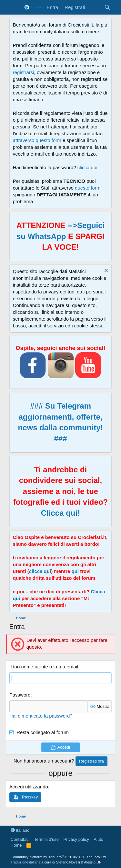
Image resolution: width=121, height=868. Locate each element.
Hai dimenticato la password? (41, 716)
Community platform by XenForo (59, 857)
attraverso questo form (37, 140)
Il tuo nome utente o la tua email (44, 667)
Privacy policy (76, 839)
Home (16, 845)
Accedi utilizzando (29, 787)
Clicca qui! (60, 513)
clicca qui (87, 167)
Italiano (20, 830)
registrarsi (24, 72)
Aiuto (98, 839)
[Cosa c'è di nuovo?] (95, 7)
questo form (88, 188)
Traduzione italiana (26, 862)
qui (75, 571)
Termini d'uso (46, 839)
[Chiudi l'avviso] (105, 271)
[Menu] (15, 7)
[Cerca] (107, 7)
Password (20, 695)
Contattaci (20, 839)
